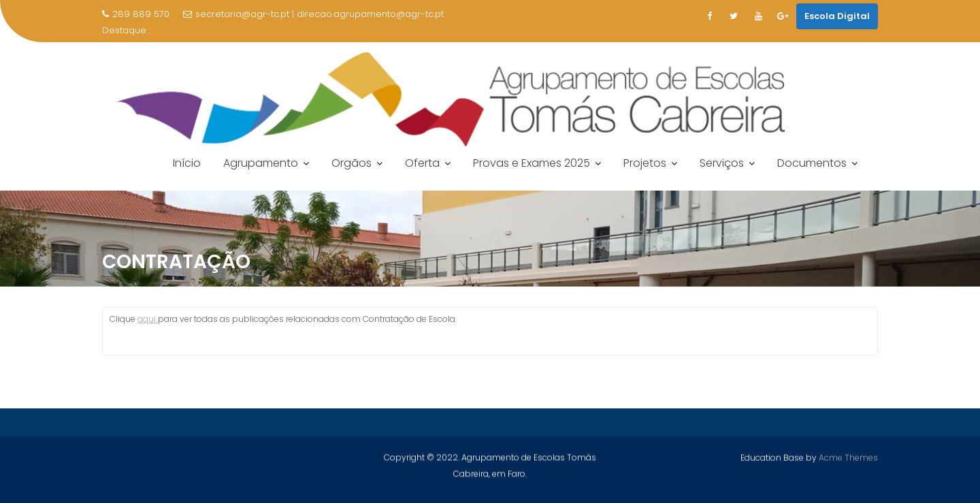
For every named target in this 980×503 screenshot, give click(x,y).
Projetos (645, 163)
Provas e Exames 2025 (532, 163)
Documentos (812, 163)
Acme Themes (848, 458)
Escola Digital (837, 16)
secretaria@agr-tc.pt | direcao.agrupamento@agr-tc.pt (313, 14)
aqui (148, 319)
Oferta (422, 163)
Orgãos (352, 163)
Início (187, 163)
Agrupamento (261, 163)
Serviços (722, 163)
